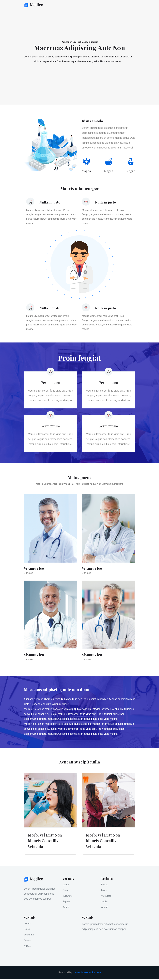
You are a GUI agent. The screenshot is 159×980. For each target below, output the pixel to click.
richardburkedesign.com (87, 973)
